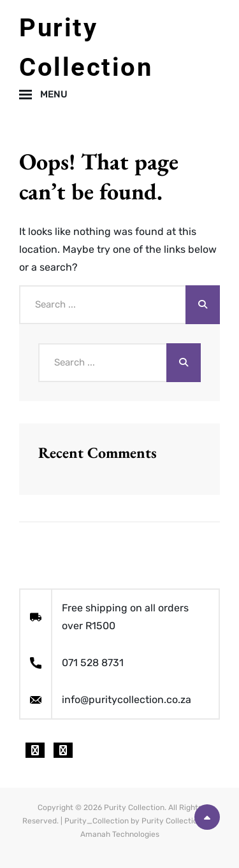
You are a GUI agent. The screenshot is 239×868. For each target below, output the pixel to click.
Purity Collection (134, 808)
